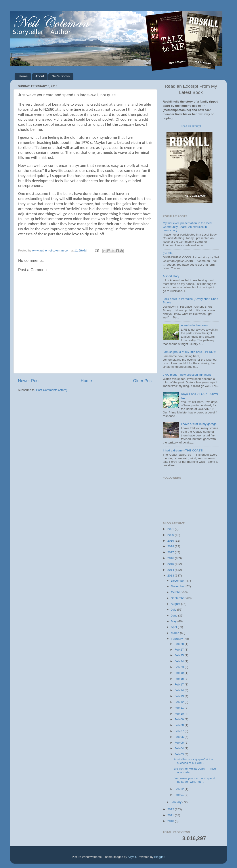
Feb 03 (180, 754)
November (178, 586)
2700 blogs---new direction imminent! (187, 375)
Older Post (143, 381)
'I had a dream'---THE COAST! (183, 450)
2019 (171, 541)
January (177, 802)
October (177, 592)
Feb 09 (180, 719)
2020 (171, 535)
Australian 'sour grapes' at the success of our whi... (193, 761)
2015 (171, 564)
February (177, 639)
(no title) (168, 253)
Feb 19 (180, 673)
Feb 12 (180, 702)
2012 (171, 809)
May (174, 621)
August (176, 604)
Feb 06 (180, 737)
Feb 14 (180, 690)
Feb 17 (180, 684)
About (40, 76)
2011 (171, 815)
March (175, 633)
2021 (171, 529)
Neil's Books (61, 76)
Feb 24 (180, 661)
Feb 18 (180, 679)
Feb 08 (180, 725)
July (174, 610)
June (175, 616)
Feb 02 (180, 789)
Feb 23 (180, 667)
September (179, 598)
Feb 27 (180, 650)
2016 (171, 558)
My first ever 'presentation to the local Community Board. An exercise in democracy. (187, 227)
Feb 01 (180, 795)
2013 (171, 576)
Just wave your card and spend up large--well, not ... (194, 780)
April (174, 627)
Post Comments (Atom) (52, 390)
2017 (171, 552)
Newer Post (29, 381)
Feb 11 (180, 708)
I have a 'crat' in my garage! (199, 424)
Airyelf (132, 857)
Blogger (159, 857)
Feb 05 (180, 743)
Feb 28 (180, 644)
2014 (171, 570)
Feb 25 (180, 655)
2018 (171, 546)
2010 (171, 821)
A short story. (171, 276)
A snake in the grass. (195, 325)
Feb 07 (180, 731)
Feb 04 (180, 748)
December (178, 581)
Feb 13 (180, 696)
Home (23, 76)
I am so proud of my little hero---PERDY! (189, 352)
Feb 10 (180, 714)
